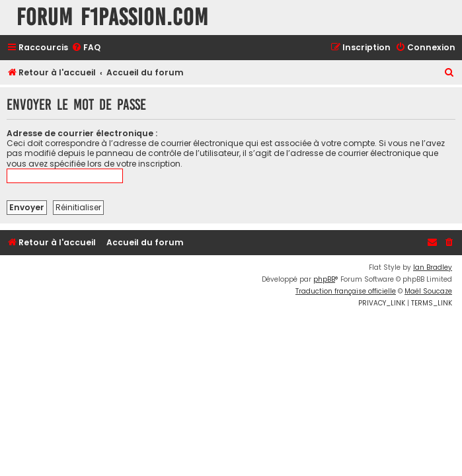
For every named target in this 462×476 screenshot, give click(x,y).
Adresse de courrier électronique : (82, 133)
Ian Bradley (433, 267)
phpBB (324, 279)
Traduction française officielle (346, 291)
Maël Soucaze (428, 291)
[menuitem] (86, 48)
